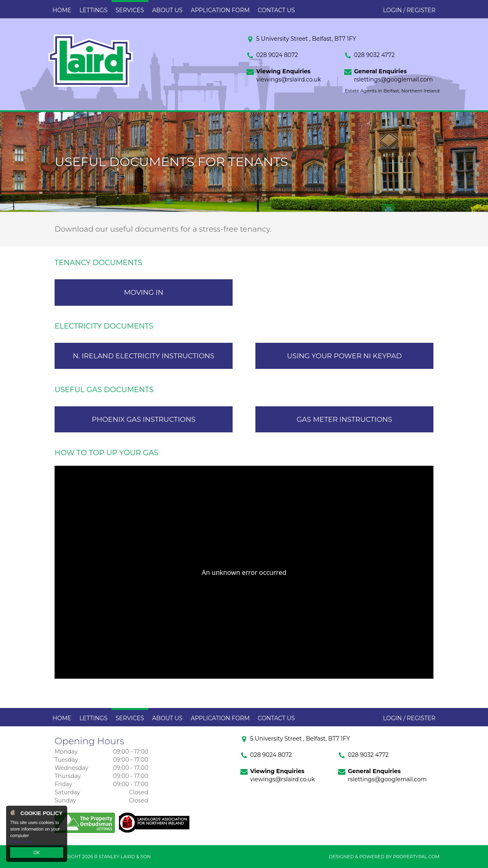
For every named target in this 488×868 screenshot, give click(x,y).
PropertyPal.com (416, 857)
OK (37, 853)
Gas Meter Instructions (344, 419)
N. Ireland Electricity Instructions (144, 356)
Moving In (144, 292)
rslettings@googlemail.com (393, 79)
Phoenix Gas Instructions (144, 419)
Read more (21, 842)
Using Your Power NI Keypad (345, 356)
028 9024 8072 (277, 55)
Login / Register (409, 10)
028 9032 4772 (374, 55)
